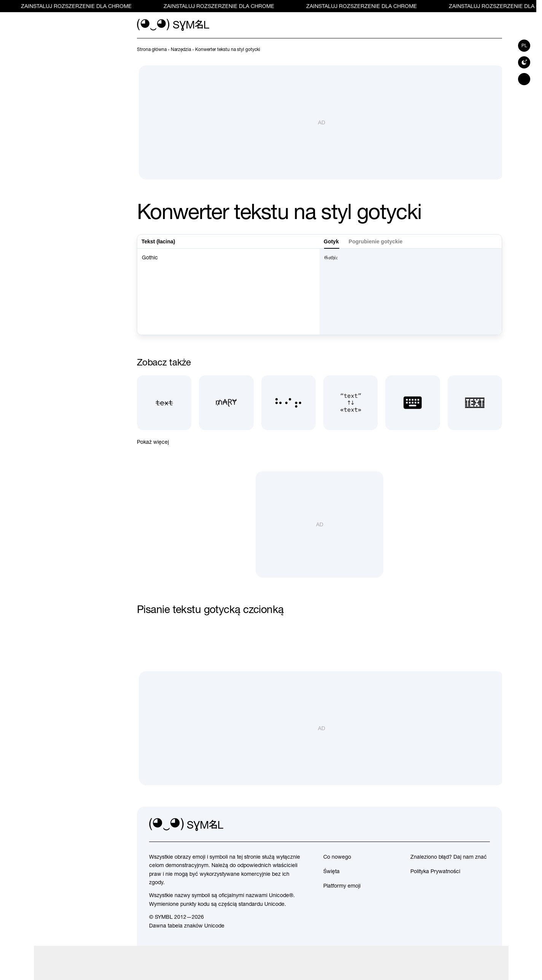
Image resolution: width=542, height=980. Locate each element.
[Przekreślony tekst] (164, 403)
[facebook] (484, 825)
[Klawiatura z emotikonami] (412, 403)
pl (524, 46)
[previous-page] (152, 49)
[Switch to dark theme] (524, 62)
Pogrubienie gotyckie (376, 241)
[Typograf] (350, 403)
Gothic (228, 292)
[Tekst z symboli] (475, 403)
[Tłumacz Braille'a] (288, 403)
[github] (467, 825)
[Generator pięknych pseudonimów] (226, 403)
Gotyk (331, 241)
